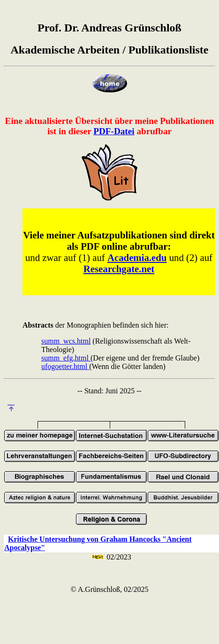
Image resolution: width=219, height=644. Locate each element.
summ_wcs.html (66, 341)
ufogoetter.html (65, 366)
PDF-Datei (114, 131)
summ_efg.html (66, 358)
